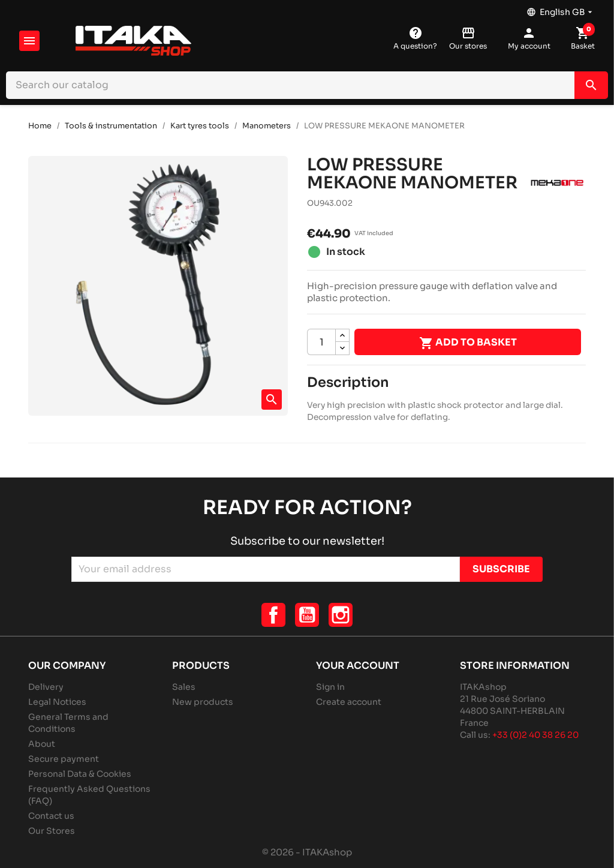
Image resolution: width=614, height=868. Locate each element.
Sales (184, 687)
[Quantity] (321, 342)
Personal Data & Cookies (80, 774)
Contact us (51, 816)
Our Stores (52, 831)
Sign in (330, 687)
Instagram (341, 615)
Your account (358, 666)
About (42, 744)
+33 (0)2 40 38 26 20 (535, 735)
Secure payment (64, 759)
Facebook (273, 615)
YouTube (307, 615)
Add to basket (468, 343)
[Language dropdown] (561, 9)
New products (203, 702)
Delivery (46, 687)
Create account (349, 702)
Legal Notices (57, 702)
